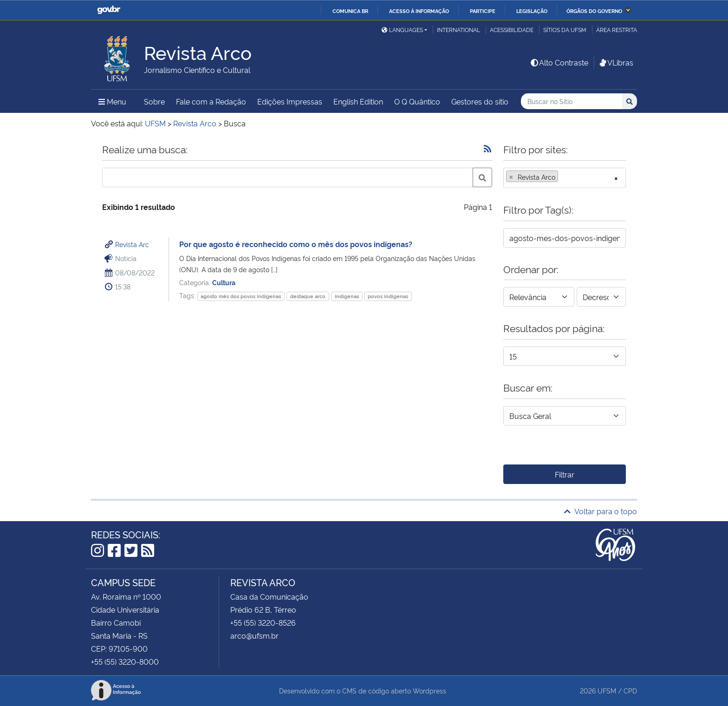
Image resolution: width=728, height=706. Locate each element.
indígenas (347, 296)
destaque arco (308, 296)
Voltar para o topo (601, 511)
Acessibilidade (512, 29)
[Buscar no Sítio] (572, 101)
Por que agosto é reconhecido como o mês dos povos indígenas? (296, 244)
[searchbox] (563, 177)
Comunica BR (350, 11)
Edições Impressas (290, 101)
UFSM (607, 690)
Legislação (532, 11)
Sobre (154, 101)
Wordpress (429, 690)
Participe (483, 11)
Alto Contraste (559, 62)
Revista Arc (132, 244)
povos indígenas (388, 296)
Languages (402, 29)
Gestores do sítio (480, 101)
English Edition (358, 101)
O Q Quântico (417, 101)
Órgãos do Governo (594, 11)
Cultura (224, 282)
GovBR (109, 10)
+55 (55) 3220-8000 (125, 661)
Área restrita (617, 29)
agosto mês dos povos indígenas (241, 296)
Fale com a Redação (211, 101)
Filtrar (565, 474)
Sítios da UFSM (565, 29)
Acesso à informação (419, 11)
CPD (630, 690)
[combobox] (565, 178)
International (458, 29)
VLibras (616, 62)
